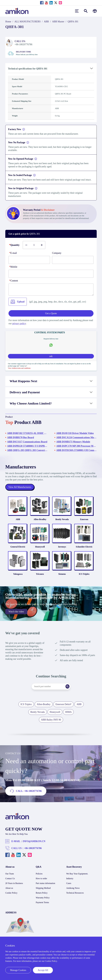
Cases (69, 888)
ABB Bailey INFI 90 (51, 724)
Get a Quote (51, 313)
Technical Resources (75, 897)
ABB (46, 22)
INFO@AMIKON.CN (34, 846)
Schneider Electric (86, 550)
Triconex (39, 579)
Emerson (86, 521)
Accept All (43, 970)
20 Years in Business (14, 888)
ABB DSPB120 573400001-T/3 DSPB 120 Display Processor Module (27, 446)
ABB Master (58, 22)
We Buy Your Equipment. (77, 878)
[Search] (69, 691)
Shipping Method (43, 893)
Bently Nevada (63, 521)
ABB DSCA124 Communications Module (76, 437)
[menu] (77, 11)
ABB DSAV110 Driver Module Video (75, 433)
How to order (41, 883)
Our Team (10, 878)
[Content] (51, 290)
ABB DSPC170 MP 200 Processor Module (76, 446)
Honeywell (39, 550)
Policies (39, 878)
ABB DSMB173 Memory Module (73, 442)
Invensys (63, 550)
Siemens (63, 579)
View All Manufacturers (20, 487)
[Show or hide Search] (86, 11)
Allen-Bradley (39, 521)
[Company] (73, 260)
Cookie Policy (11, 897)
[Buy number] (34, 245)
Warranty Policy (43, 902)
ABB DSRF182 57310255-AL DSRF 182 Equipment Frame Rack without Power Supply (27, 433)
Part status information (45, 888)
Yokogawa (16, 579)
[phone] (51, 274)
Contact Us (10, 883)
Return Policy (42, 897)
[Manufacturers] (95, 11)
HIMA (68, 717)
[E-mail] (29, 260)
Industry (70, 883)
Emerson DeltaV (63, 709)
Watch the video (16, 616)
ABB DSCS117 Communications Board (27, 442)
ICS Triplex (86, 579)
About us (9, 893)
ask (51, 356)
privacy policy (19, 323)
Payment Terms (42, 907)
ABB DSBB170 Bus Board (21, 437)
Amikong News (73, 893)
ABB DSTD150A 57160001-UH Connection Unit (76, 450)
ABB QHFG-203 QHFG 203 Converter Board (27, 450)
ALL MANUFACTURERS (28, 22)
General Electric (16, 550)
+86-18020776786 (33, 853)
